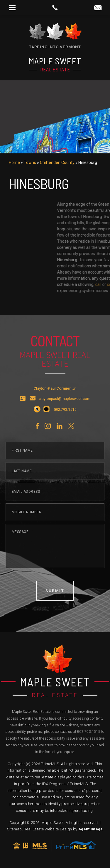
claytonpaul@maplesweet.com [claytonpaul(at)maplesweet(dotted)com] (65, 421)
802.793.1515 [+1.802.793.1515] (89, 732)
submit (55, 613)
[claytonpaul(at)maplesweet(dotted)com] (98, 8)
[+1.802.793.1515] (37, 432)
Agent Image (91, 829)
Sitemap (14, 829)
